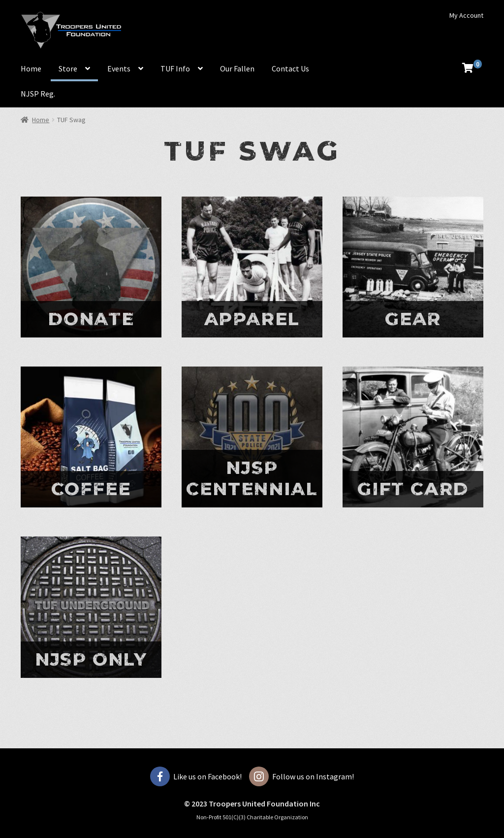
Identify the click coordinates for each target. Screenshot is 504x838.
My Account (466, 15)
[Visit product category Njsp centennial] (252, 437)
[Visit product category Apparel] (252, 267)
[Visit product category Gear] (413, 267)
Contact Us (290, 68)
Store (68, 68)
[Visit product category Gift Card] (413, 437)
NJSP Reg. (38, 94)
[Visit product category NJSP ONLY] (91, 607)
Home (31, 68)
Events (119, 68)
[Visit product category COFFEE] (91, 437)
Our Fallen (237, 68)
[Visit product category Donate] (91, 267)
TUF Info (175, 68)
